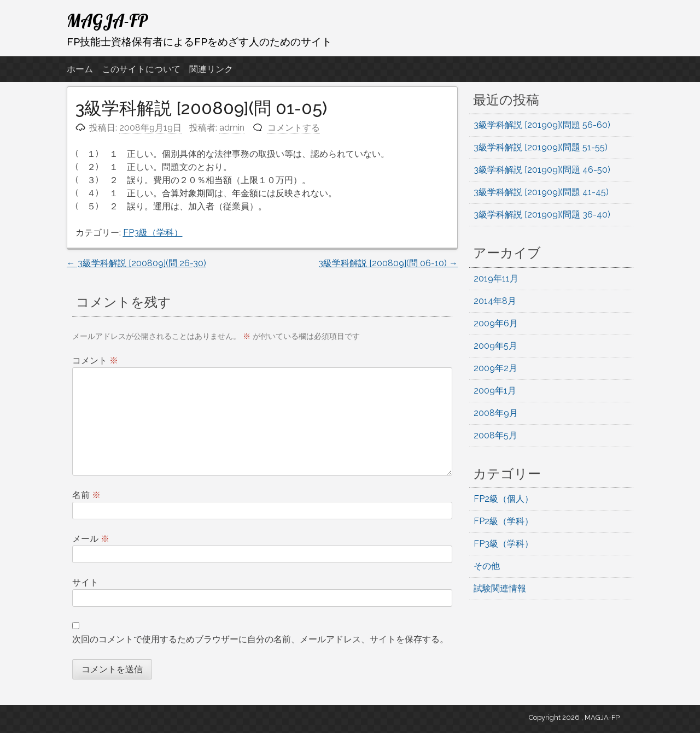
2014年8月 (495, 301)
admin (232, 128)
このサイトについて (141, 69)
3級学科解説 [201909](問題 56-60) (542, 125)
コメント (95, 360)
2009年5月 (495, 346)
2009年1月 (495, 391)
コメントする (294, 128)
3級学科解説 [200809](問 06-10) (388, 263)
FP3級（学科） (153, 233)
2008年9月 (496, 413)
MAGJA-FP (107, 20)
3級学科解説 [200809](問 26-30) (136, 263)
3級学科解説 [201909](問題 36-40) (542, 215)
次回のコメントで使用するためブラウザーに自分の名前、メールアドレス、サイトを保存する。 (260, 639)
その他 (487, 566)
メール (91, 539)
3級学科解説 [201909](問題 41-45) (541, 192)
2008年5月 (495, 435)
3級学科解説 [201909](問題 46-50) (542, 170)
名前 (86, 495)
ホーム (80, 69)
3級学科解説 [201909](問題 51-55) (541, 147)
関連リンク (211, 69)
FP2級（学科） (503, 521)
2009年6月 (496, 323)
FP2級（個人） (503, 499)
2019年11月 (496, 278)
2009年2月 (495, 368)
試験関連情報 (500, 588)
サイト (85, 582)
